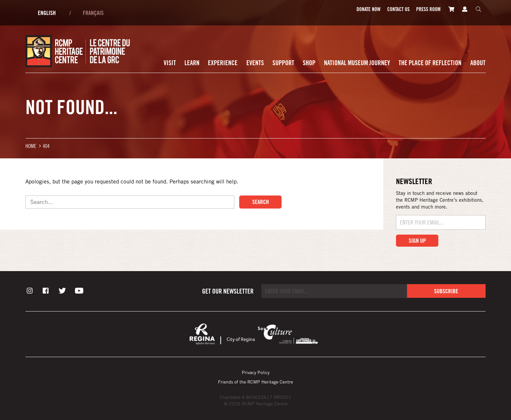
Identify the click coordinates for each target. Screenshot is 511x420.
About (478, 63)
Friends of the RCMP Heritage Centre (255, 382)
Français (93, 13)
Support (283, 63)
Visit (170, 63)
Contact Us (398, 9)
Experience (223, 63)
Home (31, 146)
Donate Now (369, 9)
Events (255, 63)
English (47, 13)
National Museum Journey (357, 63)
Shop (309, 63)
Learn (192, 63)
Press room (428, 9)
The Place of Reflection (430, 63)
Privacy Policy (256, 372)
